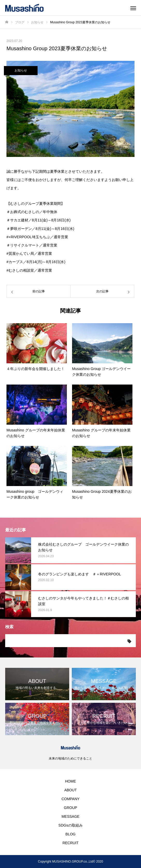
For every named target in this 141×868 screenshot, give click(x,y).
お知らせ (21, 70)
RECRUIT (70, 843)
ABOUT (70, 790)
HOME (70, 781)
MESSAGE (70, 816)
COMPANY (70, 799)
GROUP (70, 808)
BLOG (71, 834)
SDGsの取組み (70, 825)
